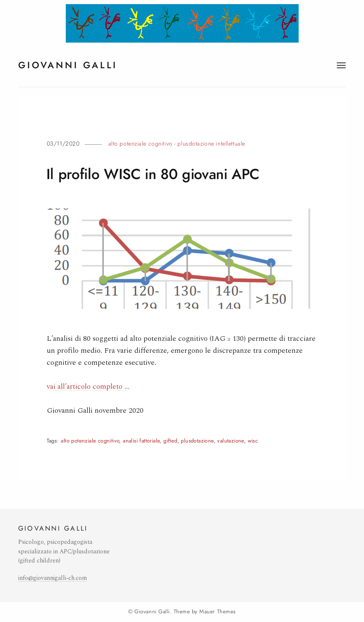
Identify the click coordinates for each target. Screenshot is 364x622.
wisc (253, 441)
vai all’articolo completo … (88, 386)
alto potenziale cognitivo (90, 441)
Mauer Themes (217, 612)
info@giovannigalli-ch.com (53, 578)
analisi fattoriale (141, 441)
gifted (170, 441)
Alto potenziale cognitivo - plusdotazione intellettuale (177, 144)
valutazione (230, 441)
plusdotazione (197, 441)
